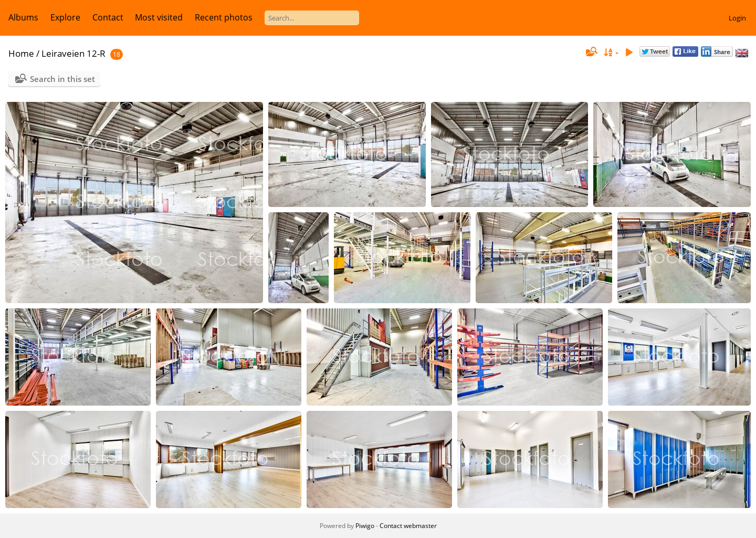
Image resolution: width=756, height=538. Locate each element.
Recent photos (224, 17)
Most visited (159, 17)
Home (21, 53)
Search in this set (62, 79)
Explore (65, 17)
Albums (23, 17)
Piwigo (365, 526)
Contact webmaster (408, 526)
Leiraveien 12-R (73, 53)
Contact (108, 17)
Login (737, 18)
